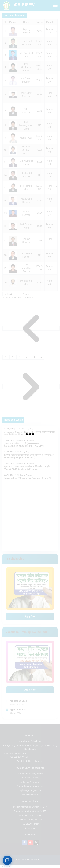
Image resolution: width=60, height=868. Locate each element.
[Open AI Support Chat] (7, 860)
